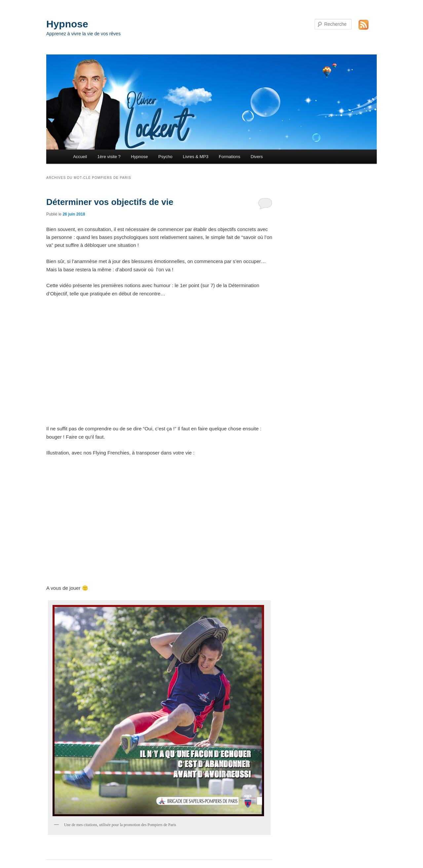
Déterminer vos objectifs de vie (110, 202)
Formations (230, 157)
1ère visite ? (109, 157)
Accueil (80, 157)
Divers (257, 157)
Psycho (165, 157)
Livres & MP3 (195, 157)
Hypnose (67, 24)
